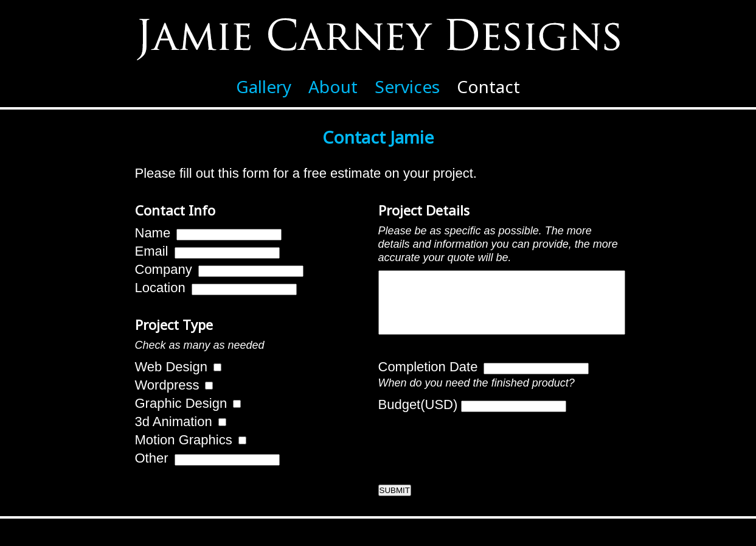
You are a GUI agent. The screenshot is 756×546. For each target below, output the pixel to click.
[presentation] (471, 456)
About (333, 86)
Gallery (264, 86)
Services (407, 86)
